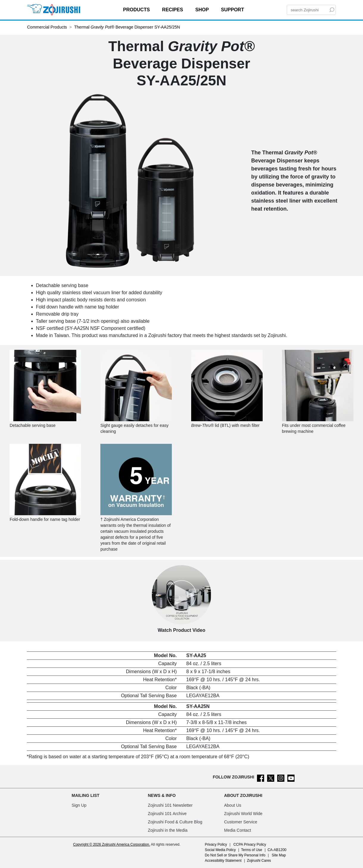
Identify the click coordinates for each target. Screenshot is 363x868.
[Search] (311, 10)
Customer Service (241, 822)
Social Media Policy (220, 850)
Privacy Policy (216, 845)
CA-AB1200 (277, 850)
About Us (233, 805)
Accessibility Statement (223, 861)
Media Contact (238, 830)
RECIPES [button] (173, 10)
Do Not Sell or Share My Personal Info (235, 855)
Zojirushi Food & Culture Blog (175, 822)
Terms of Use (252, 850)
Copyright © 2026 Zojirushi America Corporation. (112, 845)
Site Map (279, 855)
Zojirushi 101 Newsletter (170, 805)
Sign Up (79, 805)
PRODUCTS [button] (137, 10)
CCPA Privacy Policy (250, 845)
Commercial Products (47, 27)
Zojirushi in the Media (168, 830)
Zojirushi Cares (259, 861)
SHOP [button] (203, 10)
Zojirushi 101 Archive (167, 814)
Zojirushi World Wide (243, 814)
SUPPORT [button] (233, 10)
